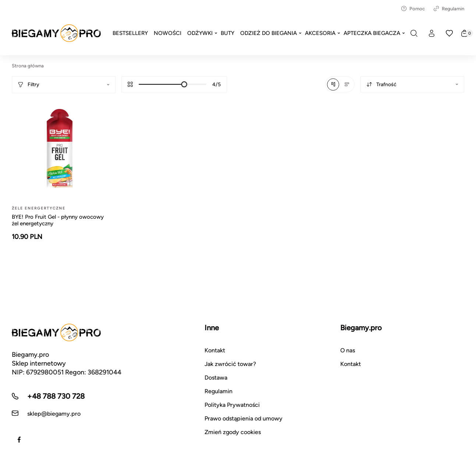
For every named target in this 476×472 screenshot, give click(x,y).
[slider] (184, 84)
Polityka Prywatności (232, 405)
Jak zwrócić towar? (230, 364)
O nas (348, 350)
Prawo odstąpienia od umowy (244, 418)
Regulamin (449, 9)
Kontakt (215, 350)
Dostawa (216, 378)
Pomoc (413, 9)
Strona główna (28, 66)
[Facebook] (19, 440)
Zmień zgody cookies (233, 432)
